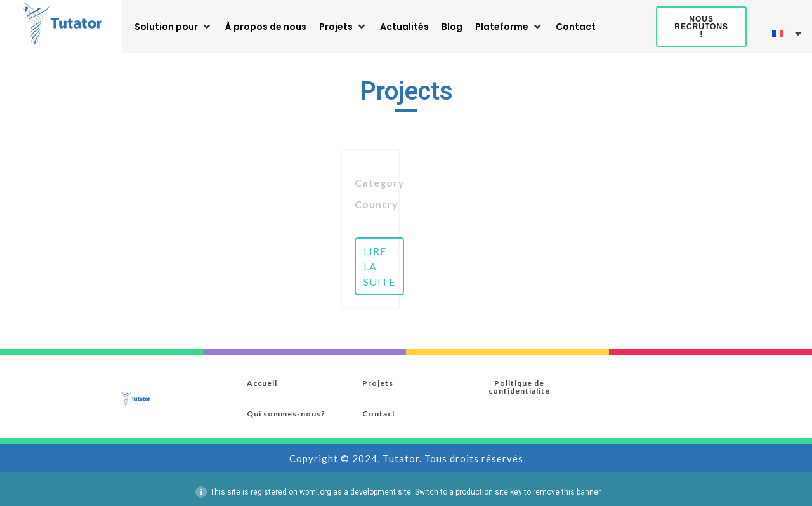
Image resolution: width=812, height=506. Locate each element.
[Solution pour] (174, 27)
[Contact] (576, 27)
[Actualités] (404, 27)
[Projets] (343, 27)
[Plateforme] (509, 27)
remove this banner (566, 493)
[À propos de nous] (266, 27)
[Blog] (452, 27)
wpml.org (315, 493)
